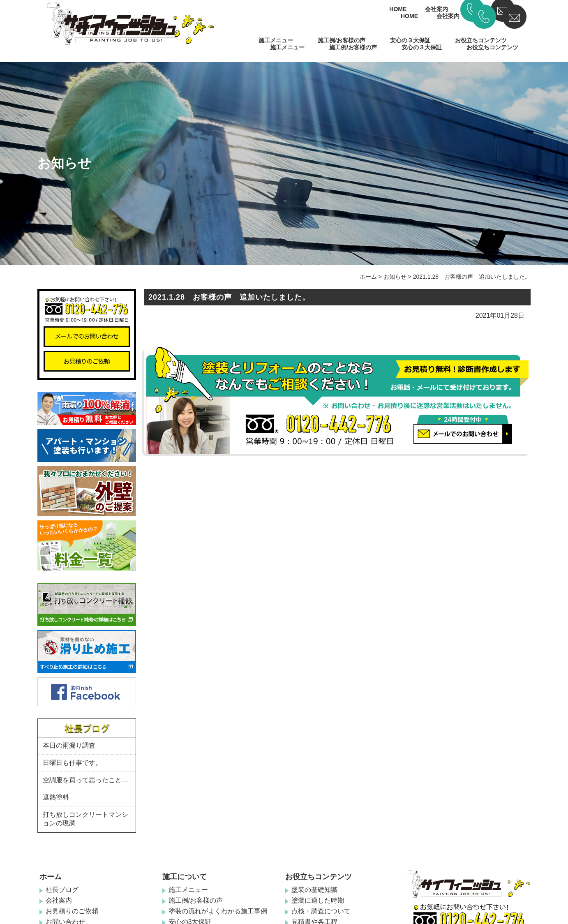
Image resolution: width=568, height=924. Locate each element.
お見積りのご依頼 (72, 911)
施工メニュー (287, 47)
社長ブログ (62, 890)
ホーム (368, 277)
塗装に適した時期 (318, 900)
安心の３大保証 (422, 47)
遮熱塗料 (56, 797)
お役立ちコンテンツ (492, 47)
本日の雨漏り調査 (69, 745)
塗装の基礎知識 (314, 890)
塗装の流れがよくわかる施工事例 (218, 911)
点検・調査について (321, 911)
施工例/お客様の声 (353, 47)
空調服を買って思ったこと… (85, 780)
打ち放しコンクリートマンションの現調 (85, 819)
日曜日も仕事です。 (72, 763)
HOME (409, 16)
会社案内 (448, 16)
